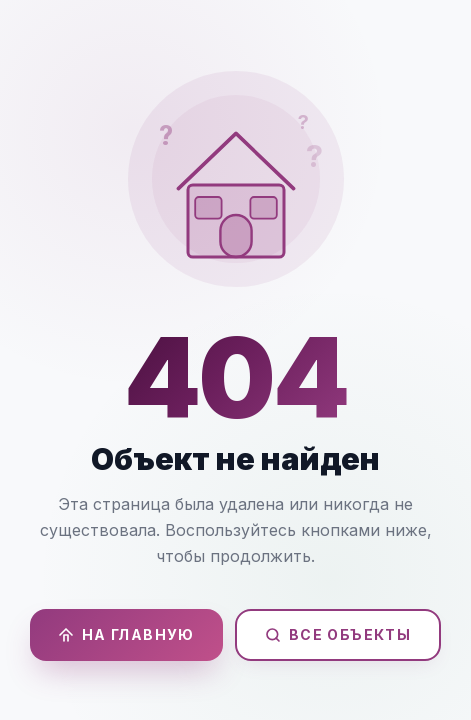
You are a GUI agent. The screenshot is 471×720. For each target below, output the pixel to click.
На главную (126, 634)
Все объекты (338, 634)
